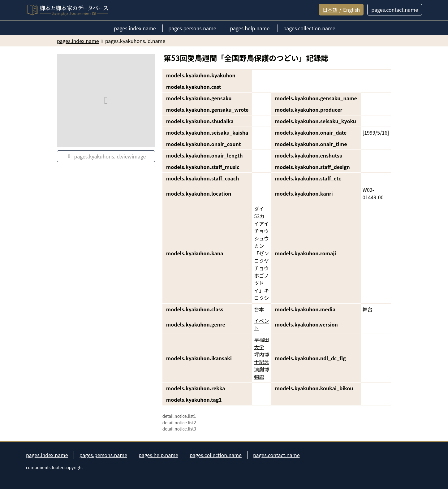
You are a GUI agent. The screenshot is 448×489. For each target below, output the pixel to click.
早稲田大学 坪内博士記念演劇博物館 (261, 358)
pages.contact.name (276, 455)
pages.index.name (47, 455)
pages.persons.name (103, 455)
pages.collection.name (216, 455)
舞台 (368, 309)
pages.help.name (158, 455)
